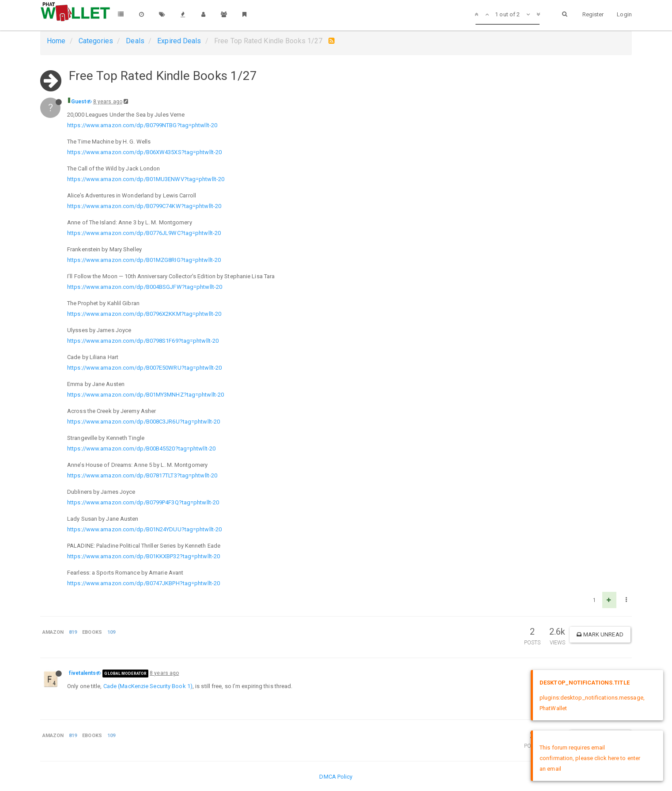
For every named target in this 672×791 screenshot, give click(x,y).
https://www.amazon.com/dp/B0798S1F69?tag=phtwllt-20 (143, 341)
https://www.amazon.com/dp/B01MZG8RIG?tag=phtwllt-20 (144, 260)
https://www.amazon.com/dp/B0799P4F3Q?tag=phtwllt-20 (143, 502)
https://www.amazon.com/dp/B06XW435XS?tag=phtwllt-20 (144, 152)
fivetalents (82, 673)
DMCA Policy (336, 777)
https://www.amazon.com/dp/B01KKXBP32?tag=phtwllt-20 (143, 556)
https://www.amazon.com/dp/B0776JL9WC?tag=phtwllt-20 (144, 233)
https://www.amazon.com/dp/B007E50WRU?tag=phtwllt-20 (144, 368)
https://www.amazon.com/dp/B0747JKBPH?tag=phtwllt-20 (143, 583)
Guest (79, 102)
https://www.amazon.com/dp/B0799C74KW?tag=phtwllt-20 (144, 206)
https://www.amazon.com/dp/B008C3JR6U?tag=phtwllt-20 (143, 422)
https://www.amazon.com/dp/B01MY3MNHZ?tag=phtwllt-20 (145, 395)
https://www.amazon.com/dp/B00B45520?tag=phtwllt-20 (141, 448)
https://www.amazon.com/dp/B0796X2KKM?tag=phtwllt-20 (144, 314)
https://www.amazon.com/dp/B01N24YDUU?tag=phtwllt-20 (144, 529)
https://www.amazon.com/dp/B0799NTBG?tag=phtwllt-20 (142, 125)
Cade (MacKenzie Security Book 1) (148, 686)
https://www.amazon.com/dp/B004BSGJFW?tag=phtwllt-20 (145, 287)
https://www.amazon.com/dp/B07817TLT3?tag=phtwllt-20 (142, 475)
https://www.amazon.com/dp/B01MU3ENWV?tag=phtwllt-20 (146, 179)
